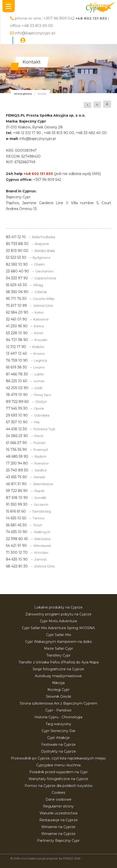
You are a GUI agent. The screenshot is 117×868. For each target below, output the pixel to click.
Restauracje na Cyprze (58, 820)
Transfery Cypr (58, 655)
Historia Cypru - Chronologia (58, 717)
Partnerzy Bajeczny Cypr (58, 841)
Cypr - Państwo (58, 710)
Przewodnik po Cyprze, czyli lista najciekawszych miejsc (58, 758)
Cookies (58, 793)
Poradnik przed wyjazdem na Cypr (58, 772)
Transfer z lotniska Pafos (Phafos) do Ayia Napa (58, 662)
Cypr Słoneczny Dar (58, 731)
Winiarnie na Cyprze (58, 827)
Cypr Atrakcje (58, 738)
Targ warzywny (58, 724)
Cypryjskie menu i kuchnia (58, 765)
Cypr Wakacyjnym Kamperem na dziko (58, 642)
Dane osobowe (58, 799)
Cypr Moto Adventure (58, 621)
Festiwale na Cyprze (58, 745)
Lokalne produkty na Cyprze (58, 607)
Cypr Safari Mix (58, 635)
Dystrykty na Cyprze (58, 751)
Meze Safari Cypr (58, 648)
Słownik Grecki (58, 697)
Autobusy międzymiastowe (58, 676)
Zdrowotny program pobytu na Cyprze (58, 614)
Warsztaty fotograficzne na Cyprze (58, 779)
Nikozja (58, 683)
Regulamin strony (58, 806)
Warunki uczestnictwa (58, 813)
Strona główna (23, 94)
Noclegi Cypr (58, 690)
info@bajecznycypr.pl (35, 33)
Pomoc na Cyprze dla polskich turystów (58, 786)
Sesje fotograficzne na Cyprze (58, 669)
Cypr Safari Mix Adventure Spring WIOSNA (58, 628)
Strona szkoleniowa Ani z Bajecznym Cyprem (58, 703)
